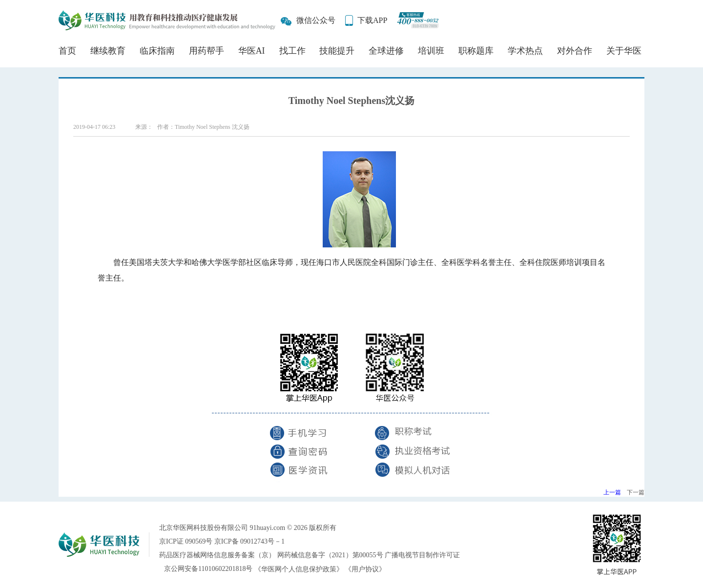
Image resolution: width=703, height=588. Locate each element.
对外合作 (575, 51)
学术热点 (525, 51)
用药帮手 (207, 51)
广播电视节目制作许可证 (422, 555)
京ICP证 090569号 (186, 541)
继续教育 (108, 51)
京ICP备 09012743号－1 (249, 541)
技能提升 (337, 51)
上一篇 (612, 492)
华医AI (252, 51)
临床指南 (157, 51)
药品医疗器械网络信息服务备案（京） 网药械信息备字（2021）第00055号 (271, 555)
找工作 (292, 51)
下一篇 (636, 492)
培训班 (431, 51)
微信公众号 (316, 20)
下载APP (372, 20)
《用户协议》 (365, 569)
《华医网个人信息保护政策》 (299, 569)
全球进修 (386, 51)
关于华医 (624, 51)
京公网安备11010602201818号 (208, 569)
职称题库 (476, 51)
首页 (67, 51)
